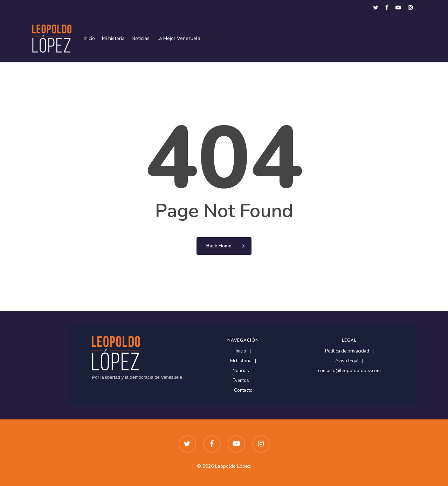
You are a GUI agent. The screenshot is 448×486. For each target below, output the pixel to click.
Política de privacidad (347, 351)
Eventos (241, 381)
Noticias (241, 371)
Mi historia (241, 361)
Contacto (243, 391)
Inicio (241, 351)
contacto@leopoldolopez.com (349, 371)
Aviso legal (347, 361)
